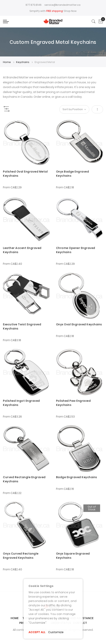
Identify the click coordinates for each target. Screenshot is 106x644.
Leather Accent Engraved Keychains (22, 250)
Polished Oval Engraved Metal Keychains (25, 174)
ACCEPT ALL (37, 632)
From (12, 187)
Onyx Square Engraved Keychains (73, 556)
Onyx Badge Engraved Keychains (73, 174)
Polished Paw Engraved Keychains (73, 403)
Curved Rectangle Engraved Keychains (24, 479)
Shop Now (70, 11)
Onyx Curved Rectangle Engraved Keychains (21, 556)
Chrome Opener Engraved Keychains (76, 250)
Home (7, 62)
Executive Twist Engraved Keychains (22, 326)
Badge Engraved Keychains (77, 477)
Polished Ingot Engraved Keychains (21, 403)
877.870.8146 (34, 5)
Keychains (23, 62)
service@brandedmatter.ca (62, 5)
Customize (56, 632)
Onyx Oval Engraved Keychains (79, 324)
